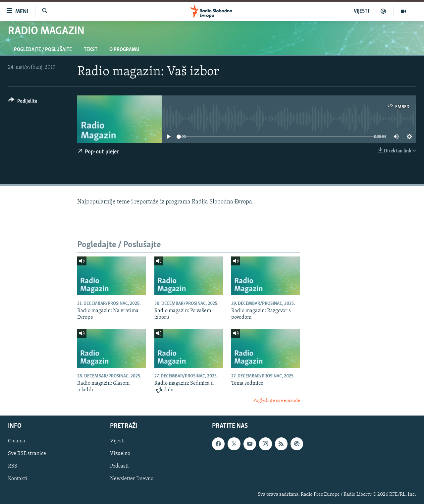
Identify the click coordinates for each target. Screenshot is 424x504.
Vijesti (117, 441)
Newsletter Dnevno (132, 479)
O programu (124, 50)
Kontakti (18, 479)
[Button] (23, 102)
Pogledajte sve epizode (277, 401)
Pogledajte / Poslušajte (43, 50)
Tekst (91, 50)
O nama (17, 441)
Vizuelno (120, 454)
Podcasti (119, 467)
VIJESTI (361, 11)
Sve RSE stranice (27, 454)
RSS (13, 467)
